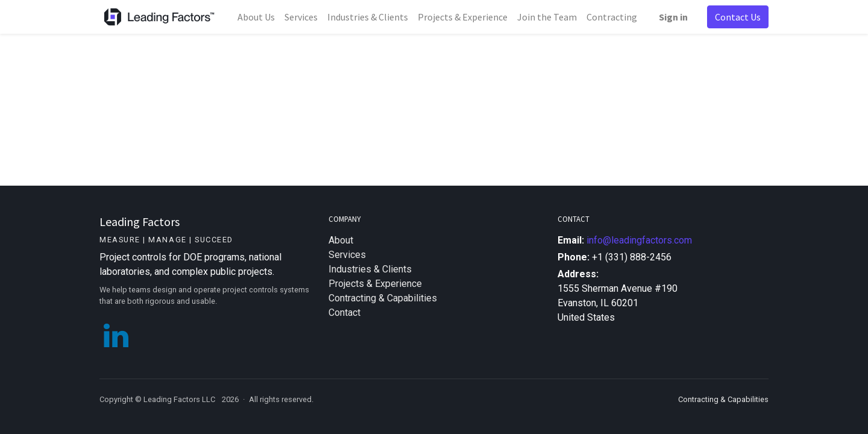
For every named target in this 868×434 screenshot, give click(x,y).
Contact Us (738, 17)
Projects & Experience (375, 284)
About (341, 240)
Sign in (673, 17)
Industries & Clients (370, 269)
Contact (344, 313)
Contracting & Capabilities (383, 298)
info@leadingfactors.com (639, 240)
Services (347, 255)
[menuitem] (256, 17)
